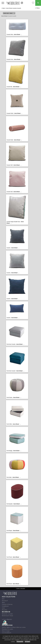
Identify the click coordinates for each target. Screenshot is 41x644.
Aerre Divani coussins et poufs (14, 8)
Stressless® (5, 601)
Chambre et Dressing (7, 604)
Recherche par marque (7, 616)
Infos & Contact (6, 631)
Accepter (27, 642)
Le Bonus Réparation (7, 619)
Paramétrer (20, 642)
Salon (4, 8)
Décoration (5, 610)
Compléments (5, 606)
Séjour (3, 602)
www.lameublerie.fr (7, 633)
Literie (3, 608)
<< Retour (37, 8)
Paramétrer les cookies (7, 629)
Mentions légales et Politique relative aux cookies (14, 627)
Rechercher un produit (7, 614)
